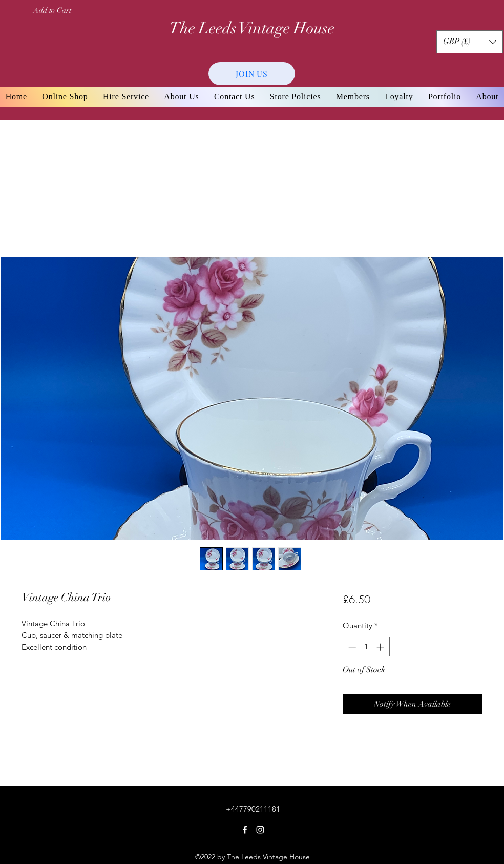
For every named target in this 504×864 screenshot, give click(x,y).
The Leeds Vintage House (252, 28)
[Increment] (381, 647)
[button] (470, 42)
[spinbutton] (366, 647)
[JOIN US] (252, 74)
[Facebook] (245, 830)
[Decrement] (351, 647)
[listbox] (470, 42)
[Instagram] (260, 830)
